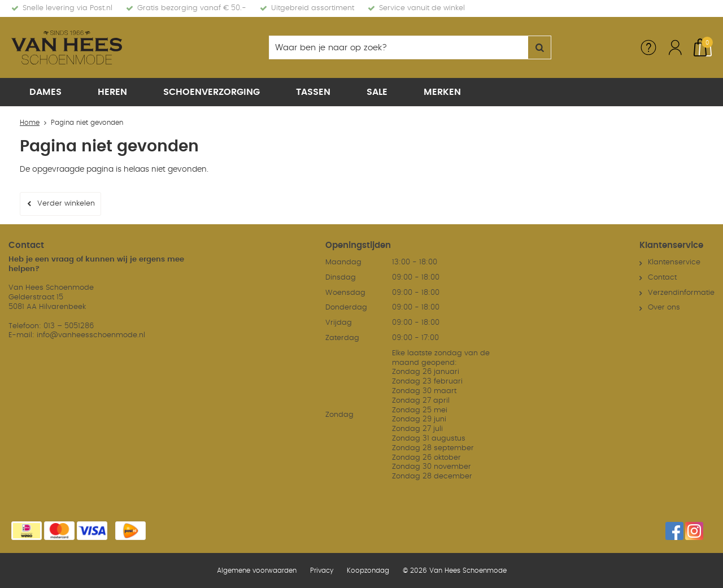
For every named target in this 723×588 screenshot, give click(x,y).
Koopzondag (368, 570)
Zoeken (539, 47)
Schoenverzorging (212, 92)
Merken (442, 92)
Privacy (322, 570)
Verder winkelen (66, 204)
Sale (377, 92)
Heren (112, 92)
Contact (662, 278)
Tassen (313, 92)
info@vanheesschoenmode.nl (91, 335)
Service (648, 47)
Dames (45, 92)
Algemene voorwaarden (257, 570)
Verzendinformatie (681, 293)
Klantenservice (674, 262)
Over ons (664, 308)
